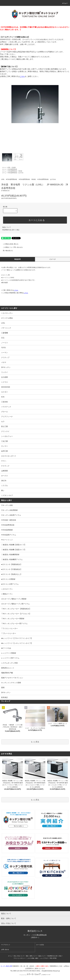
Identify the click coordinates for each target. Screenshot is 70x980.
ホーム (4, 167)
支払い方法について (19, 956)
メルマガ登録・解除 (33, 958)
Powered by (35, 975)
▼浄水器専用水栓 (12, 169)
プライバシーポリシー (19, 958)
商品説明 (17, 259)
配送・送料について (31, 956)
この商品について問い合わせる (11, 247)
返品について (7, 227)
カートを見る (40, 945)
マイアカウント (6, 945)
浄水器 (14, 167)
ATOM (55, 958)
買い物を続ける (6, 251)
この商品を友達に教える (9, 244)
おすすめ (21, 173)
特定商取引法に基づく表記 (11, 230)
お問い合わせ (5, 949)
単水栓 (20, 171)
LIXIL (9, 167)
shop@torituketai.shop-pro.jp (51, 971)
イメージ (52, 259)
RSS (51, 958)
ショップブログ (44, 958)
